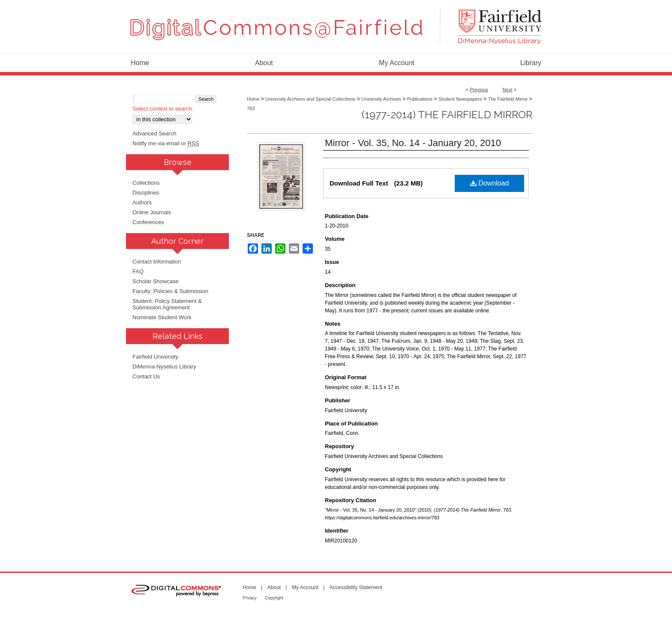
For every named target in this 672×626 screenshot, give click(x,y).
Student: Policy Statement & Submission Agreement (167, 304)
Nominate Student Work (162, 317)
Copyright (274, 598)
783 (251, 108)
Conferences (148, 222)
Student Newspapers (460, 99)
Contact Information (157, 262)
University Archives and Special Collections (310, 99)
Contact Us (146, 376)
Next (508, 90)
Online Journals (152, 212)
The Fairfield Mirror (508, 99)
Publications (420, 99)
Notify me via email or (166, 143)
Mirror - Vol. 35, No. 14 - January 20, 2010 (413, 143)
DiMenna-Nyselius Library (164, 367)
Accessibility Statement (356, 587)
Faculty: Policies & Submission (170, 291)
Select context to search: (163, 109)
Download (490, 183)
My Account (305, 587)
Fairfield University (155, 357)
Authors (142, 202)
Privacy (250, 598)
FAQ (138, 271)
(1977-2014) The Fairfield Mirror (447, 115)
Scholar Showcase (156, 281)
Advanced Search (154, 133)
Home (253, 99)
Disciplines (146, 193)
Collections (146, 183)
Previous (479, 90)
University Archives (381, 99)
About (274, 587)
